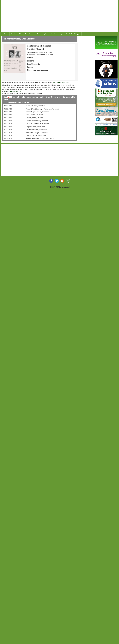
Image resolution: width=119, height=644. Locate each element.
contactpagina (16, 91)
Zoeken (54, 34)
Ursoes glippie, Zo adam (35, 118)
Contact (69, 34)
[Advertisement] (59, 16)
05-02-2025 (8, 133)
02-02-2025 (8, 106)
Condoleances (30, 34)
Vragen (61, 34)
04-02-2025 (8, 130)
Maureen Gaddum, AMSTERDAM (38, 124)
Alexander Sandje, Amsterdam (37, 133)
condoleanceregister (61, 83)
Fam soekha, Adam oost (35, 115)
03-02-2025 (8, 124)
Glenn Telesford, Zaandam (35, 106)
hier (10, 97)
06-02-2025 (8, 139)
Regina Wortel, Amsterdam (36, 127)
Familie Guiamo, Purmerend (36, 136)
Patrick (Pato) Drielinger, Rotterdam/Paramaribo (43, 109)
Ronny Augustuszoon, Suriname (37, 112)
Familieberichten (16, 34)
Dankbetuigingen (43, 34)
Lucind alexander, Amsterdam (37, 130)
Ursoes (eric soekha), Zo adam (37, 121)
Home (6, 34)
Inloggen (77, 34)
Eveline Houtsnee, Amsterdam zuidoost (40, 139)
